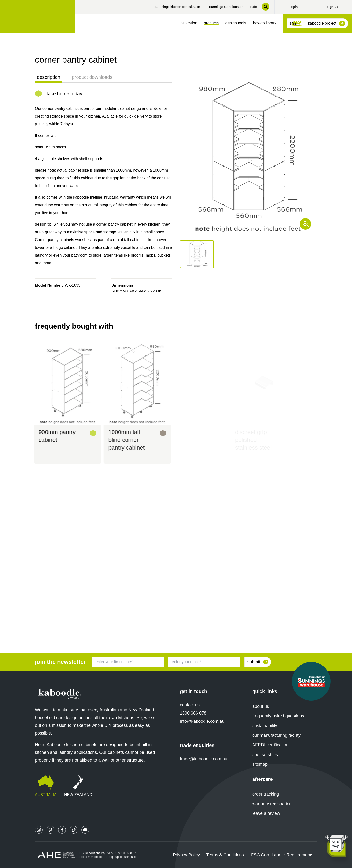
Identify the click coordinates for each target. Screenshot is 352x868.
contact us (190, 705)
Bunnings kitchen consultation (178, 7)
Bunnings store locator (226, 7)
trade (253, 7)
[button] (197, 254)
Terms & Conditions (225, 855)
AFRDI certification (270, 745)
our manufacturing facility (276, 735)
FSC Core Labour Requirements (282, 855)
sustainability (265, 726)
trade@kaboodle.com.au (204, 759)
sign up (333, 7)
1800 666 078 (193, 713)
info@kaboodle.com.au (202, 721)
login (294, 7)
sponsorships (265, 755)
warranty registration (272, 804)
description (49, 77)
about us (261, 706)
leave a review (266, 813)
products (211, 23)
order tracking (266, 794)
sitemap (260, 764)
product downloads (92, 77)
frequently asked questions (278, 716)
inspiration (188, 23)
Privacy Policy (186, 855)
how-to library (265, 23)
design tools (236, 23)
